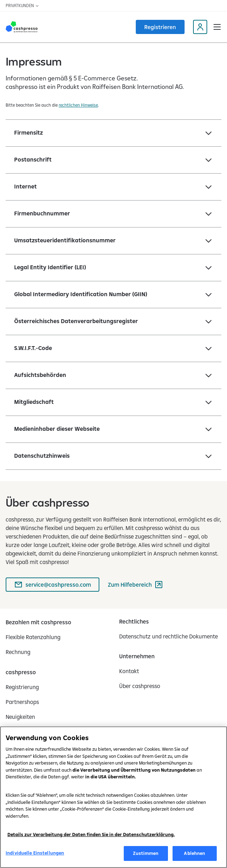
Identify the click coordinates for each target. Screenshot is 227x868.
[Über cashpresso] (140, 686)
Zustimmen (146, 853)
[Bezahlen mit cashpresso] (38, 622)
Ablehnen (194, 853)
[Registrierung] (22, 687)
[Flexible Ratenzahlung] (33, 637)
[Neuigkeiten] (20, 717)
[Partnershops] (22, 702)
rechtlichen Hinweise (78, 105)
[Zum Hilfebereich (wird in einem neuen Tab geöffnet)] (135, 585)
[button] (217, 27)
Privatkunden (22, 5)
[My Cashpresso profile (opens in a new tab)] (200, 27)
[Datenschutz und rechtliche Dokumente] (168, 636)
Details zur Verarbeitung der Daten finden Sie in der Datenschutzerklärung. (91, 834)
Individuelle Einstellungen (35, 853)
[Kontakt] (129, 671)
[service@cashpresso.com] (53, 585)
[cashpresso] (21, 672)
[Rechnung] (18, 652)
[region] (113, 797)
